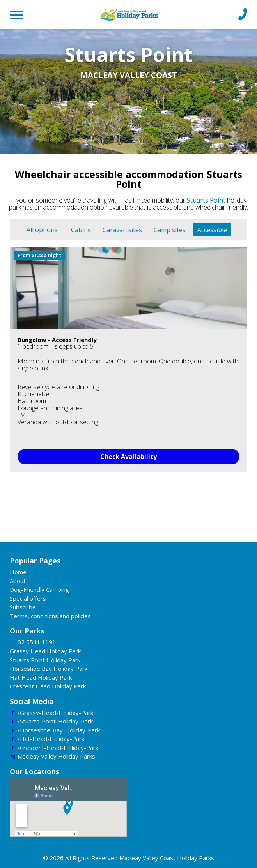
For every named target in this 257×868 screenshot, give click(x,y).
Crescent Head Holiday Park (48, 686)
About (18, 581)
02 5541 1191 (37, 642)
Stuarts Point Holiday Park (45, 660)
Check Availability (128, 457)
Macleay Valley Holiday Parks (56, 756)
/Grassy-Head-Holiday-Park (55, 713)
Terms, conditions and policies (50, 616)
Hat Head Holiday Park (41, 677)
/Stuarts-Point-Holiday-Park (55, 721)
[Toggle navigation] (19, 14)
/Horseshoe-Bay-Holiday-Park (59, 730)
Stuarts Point (206, 200)
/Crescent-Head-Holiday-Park (58, 748)
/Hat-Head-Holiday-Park (51, 739)
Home (18, 572)
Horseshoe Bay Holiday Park (49, 669)
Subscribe (23, 607)
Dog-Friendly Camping (39, 589)
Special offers (28, 598)
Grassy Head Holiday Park (45, 651)
